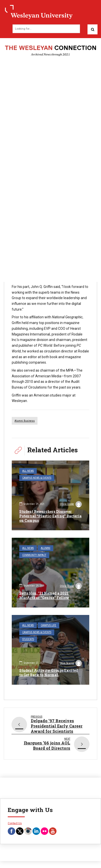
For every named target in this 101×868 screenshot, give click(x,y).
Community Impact (34, 555)
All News (28, 471)
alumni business (25, 421)
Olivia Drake (71, 505)
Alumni (45, 548)
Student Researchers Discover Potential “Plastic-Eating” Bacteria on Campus (50, 516)
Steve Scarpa (71, 664)
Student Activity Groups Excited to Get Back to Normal (49, 673)
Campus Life (48, 625)
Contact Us (15, 823)
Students (28, 639)
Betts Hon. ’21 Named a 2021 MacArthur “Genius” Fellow (44, 595)
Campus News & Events (37, 478)
